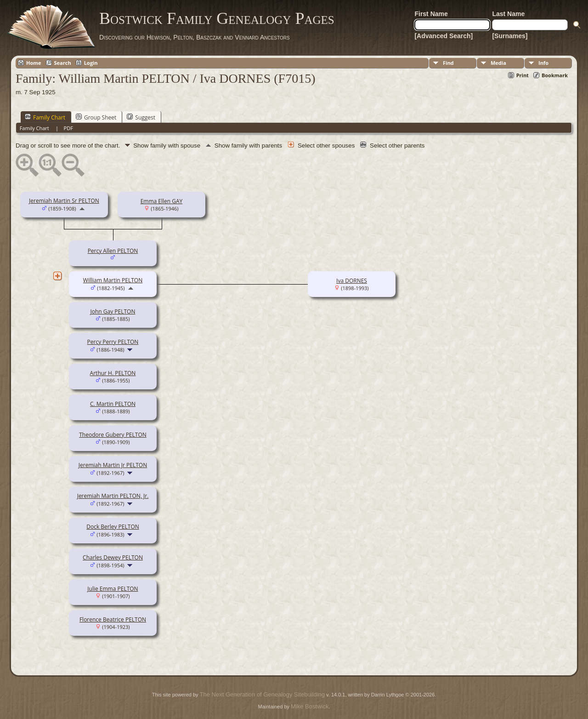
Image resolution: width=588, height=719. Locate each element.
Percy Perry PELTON (113, 342)
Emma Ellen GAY (162, 201)
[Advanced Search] (444, 36)
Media (498, 63)
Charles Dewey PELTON (113, 557)
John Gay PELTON (113, 311)
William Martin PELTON (113, 280)
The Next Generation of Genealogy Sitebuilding (262, 694)
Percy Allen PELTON (113, 251)
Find (448, 63)
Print (523, 75)
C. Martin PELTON (113, 404)
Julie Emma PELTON (113, 589)
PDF (68, 128)
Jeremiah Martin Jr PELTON (113, 465)
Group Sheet (96, 117)
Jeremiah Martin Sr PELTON (64, 201)
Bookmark (555, 75)
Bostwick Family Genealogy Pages (217, 18)
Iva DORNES (352, 281)
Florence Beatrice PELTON (113, 619)
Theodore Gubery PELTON (113, 435)
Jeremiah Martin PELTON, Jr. (113, 496)
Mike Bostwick (310, 706)
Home (34, 63)
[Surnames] (510, 36)
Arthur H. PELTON (113, 373)
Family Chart (45, 117)
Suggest (141, 117)
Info (543, 63)
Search (63, 63)
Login (91, 63)
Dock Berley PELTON (113, 527)
